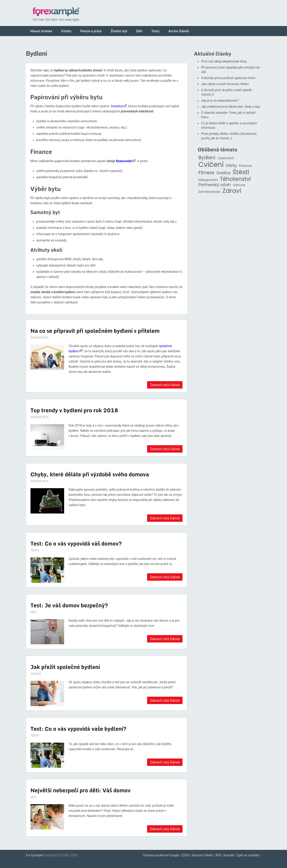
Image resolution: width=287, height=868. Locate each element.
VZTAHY (36, 674)
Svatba (224, 173)
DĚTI (34, 612)
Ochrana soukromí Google (161, 855)
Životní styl (119, 31)
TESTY (35, 550)
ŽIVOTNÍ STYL (40, 338)
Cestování (225, 158)
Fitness (206, 173)
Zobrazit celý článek (165, 385)
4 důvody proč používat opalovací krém (228, 78)
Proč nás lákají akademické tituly (224, 61)
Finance (245, 166)
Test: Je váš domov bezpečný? (69, 605)
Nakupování (208, 180)
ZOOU (186, 855)
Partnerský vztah (215, 185)
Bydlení (207, 158)
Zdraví (232, 191)
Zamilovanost (209, 192)
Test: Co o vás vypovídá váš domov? (76, 543)
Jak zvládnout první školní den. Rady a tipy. (231, 107)
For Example (34, 855)
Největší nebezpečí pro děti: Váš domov (80, 790)
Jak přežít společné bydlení (65, 667)
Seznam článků (203, 855)
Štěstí (241, 172)
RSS (218, 855)
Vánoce (239, 185)
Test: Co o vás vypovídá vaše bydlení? (78, 729)
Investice (117, 106)
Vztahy (66, 31)
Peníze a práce (91, 31)
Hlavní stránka (41, 31)
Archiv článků (179, 31)
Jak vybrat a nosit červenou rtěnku (225, 84)
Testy (155, 31)
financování (124, 161)
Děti (139, 31)
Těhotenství (235, 179)
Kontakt (229, 855)
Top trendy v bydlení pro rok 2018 (74, 410)
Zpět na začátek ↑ (249, 855)
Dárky (231, 166)
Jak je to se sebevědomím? (220, 101)
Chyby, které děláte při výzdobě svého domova (90, 474)
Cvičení (211, 165)
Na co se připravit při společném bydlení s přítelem (95, 331)
